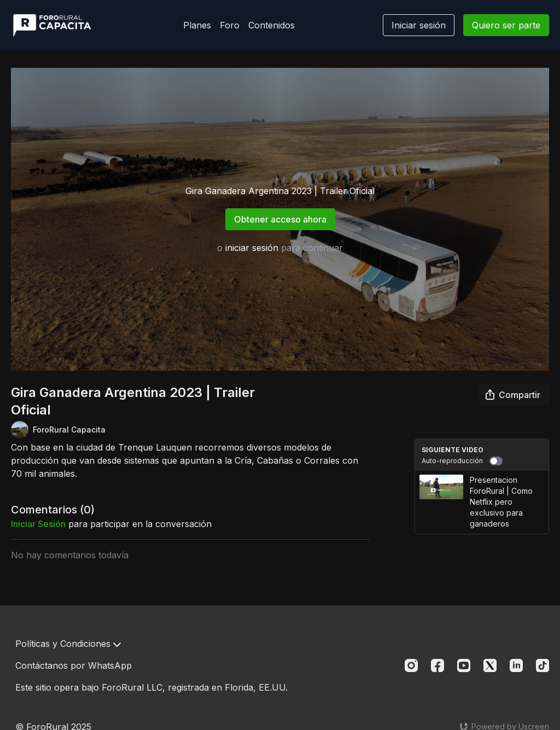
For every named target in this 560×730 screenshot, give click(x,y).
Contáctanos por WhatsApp (74, 665)
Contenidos (272, 25)
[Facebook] (437, 665)
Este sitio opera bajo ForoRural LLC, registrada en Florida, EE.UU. (151, 687)
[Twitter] (490, 665)
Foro (230, 25)
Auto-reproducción (462, 461)
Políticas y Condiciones (68, 644)
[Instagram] (411, 665)
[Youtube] (464, 665)
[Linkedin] (516, 665)
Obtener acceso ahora (280, 219)
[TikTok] (542, 665)
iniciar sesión (252, 248)
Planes (197, 25)
